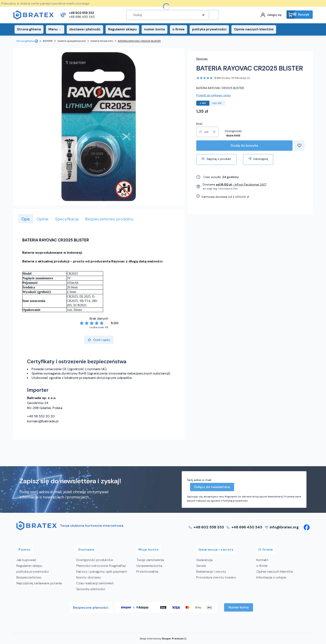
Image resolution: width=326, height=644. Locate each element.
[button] (213, 15)
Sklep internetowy (162, 639)
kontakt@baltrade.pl (43, 421)
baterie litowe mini (102, 41)
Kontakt (262, 560)
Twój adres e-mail (199, 480)
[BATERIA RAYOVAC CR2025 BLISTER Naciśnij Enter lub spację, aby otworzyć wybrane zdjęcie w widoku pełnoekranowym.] (99, 127)
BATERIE (48, 41)
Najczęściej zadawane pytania (39, 583)
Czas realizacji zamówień (95, 583)
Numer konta (239, 607)
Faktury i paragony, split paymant (102, 572)
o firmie (262, 566)
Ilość (199, 124)
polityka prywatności (33, 572)
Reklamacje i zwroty (211, 572)
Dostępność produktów (95, 560)
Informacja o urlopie (271, 577)
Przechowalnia (147, 572)
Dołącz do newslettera (212, 487)
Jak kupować (26, 560)
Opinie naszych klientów (275, 572)
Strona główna (25, 41)
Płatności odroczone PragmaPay (101, 566)
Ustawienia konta (149, 566)
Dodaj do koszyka (244, 145)
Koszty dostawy (89, 577)
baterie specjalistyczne (72, 41)
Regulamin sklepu (29, 566)
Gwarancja (204, 560)
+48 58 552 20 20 (41, 416)
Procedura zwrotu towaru (216, 577)
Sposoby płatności (91, 589)
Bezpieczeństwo (29, 577)
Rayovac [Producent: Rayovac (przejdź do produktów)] (202, 59)
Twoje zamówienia (150, 560)
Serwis (201, 566)
